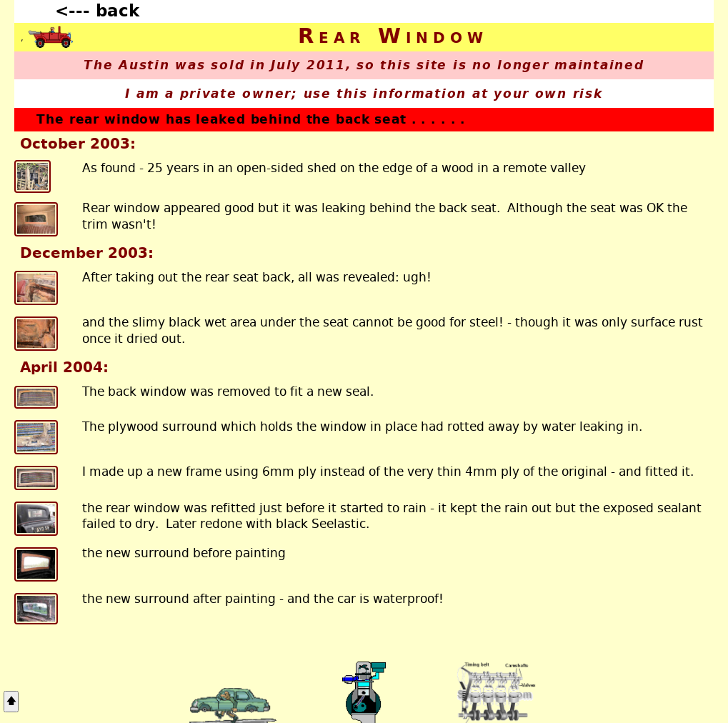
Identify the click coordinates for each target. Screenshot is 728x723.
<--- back (97, 11)
